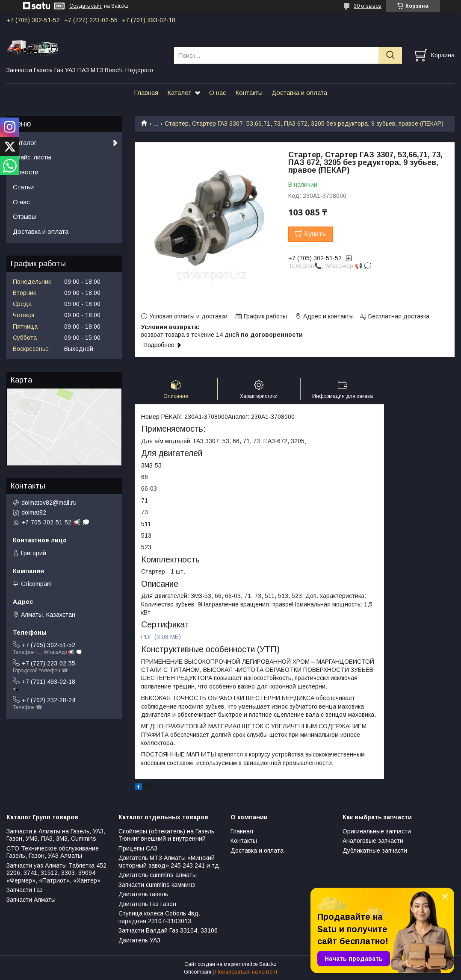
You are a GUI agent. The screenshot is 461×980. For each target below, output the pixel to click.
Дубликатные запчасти (375, 851)
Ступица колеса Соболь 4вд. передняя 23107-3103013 (159, 917)
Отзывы (24, 216)
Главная (146, 93)
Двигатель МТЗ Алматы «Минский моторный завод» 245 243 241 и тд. (170, 862)
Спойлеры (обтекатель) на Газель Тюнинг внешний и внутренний (166, 835)
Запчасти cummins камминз (157, 885)
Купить (315, 234)
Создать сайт (86, 6)
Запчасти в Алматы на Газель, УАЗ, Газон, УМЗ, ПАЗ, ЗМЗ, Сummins (56, 835)
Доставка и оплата (299, 93)
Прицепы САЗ (138, 848)
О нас (218, 93)
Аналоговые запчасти (373, 841)
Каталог (179, 93)
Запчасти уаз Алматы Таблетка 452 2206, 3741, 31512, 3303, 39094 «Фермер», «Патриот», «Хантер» (56, 873)
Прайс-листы (32, 157)
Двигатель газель (143, 894)
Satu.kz (268, 964)
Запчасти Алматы (31, 900)
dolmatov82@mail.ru (49, 503)
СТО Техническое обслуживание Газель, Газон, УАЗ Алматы (53, 852)
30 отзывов (368, 6)
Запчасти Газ (25, 890)
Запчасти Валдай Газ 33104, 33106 (168, 930)
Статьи (23, 187)
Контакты (249, 93)
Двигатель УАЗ (139, 940)
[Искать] (390, 55)
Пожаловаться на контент (246, 972)
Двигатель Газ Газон (147, 904)
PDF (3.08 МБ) (161, 637)
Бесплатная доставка (399, 316)
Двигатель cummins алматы (158, 875)
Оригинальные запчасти (377, 831)
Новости (26, 172)
